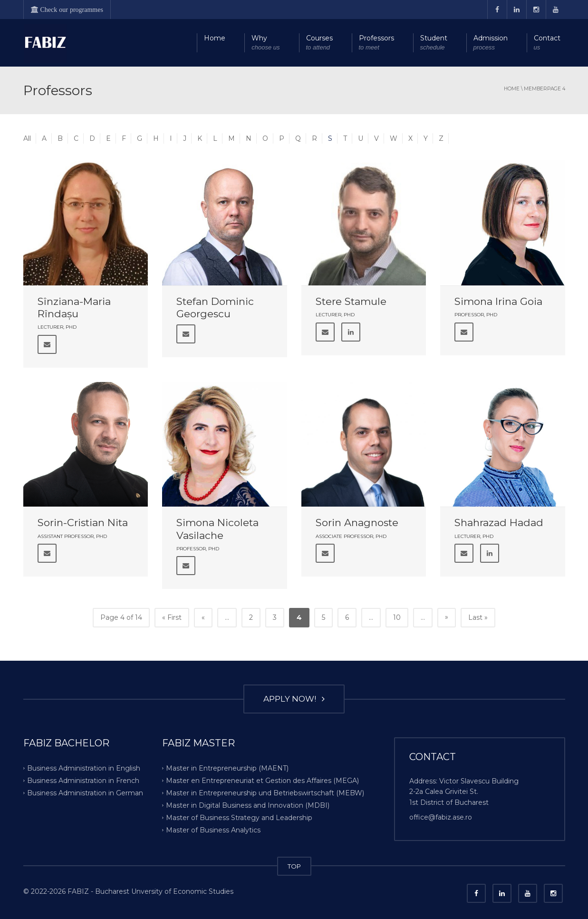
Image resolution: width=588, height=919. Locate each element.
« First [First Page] (172, 617)
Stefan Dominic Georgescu (215, 308)
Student (434, 43)
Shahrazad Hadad (499, 523)
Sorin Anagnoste (357, 523)
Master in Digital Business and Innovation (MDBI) (248, 805)
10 (397, 617)
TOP (294, 866)
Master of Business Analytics (213, 830)
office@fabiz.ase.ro (441, 817)
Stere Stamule (351, 301)
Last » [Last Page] (478, 617)
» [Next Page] (447, 617)
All (27, 138)
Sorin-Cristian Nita (83, 523)
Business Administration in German (85, 793)
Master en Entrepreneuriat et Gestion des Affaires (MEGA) (262, 781)
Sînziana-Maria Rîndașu (74, 308)
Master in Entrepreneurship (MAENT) (227, 768)
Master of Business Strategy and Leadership (239, 817)
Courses (319, 43)
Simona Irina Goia (498, 301)
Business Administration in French (83, 781)
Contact (547, 43)
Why (265, 43)
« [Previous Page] (203, 617)
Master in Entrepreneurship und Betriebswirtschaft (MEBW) (265, 793)
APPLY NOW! (294, 699)
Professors (376, 43)
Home (215, 38)
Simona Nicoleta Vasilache (217, 529)
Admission (491, 43)
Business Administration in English (84, 768)
